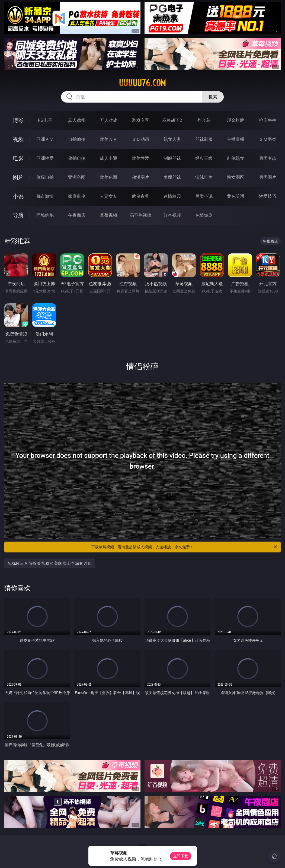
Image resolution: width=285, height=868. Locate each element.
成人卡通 (108, 158)
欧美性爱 (140, 158)
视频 (18, 139)
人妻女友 (108, 196)
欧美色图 (108, 177)
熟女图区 (236, 177)
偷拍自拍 (77, 158)
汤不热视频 (140, 215)
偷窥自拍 (45, 177)
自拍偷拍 (77, 139)
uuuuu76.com (142, 83)
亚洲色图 (77, 177)
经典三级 (204, 158)
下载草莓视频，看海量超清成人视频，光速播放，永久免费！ (185, 547)
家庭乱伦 (77, 196)
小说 (18, 196)
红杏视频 (172, 215)
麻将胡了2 (172, 120)
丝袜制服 (204, 139)
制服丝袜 (172, 158)
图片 (18, 177)
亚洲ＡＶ (45, 139)
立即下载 (181, 856)
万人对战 (108, 120)
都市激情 (45, 196)
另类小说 (204, 196)
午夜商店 (77, 215)
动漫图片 (140, 177)
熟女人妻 (172, 139)
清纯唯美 (204, 177)
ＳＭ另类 (268, 139)
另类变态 (268, 158)
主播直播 (236, 139)
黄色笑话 (236, 196)
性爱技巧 (268, 196)
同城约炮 (45, 215)
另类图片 (268, 177)
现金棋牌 (236, 120)
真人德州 (77, 120)
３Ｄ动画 (140, 139)
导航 (18, 215)
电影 (18, 158)
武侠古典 (140, 196)
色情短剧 (204, 215)
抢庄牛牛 (268, 120)
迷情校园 (172, 196)
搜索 (213, 97)
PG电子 (45, 120)
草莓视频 (108, 215)
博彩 (18, 120)
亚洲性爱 (45, 158)
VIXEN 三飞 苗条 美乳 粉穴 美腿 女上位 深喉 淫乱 (50, 563)
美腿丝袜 (172, 177)
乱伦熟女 (236, 158)
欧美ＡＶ (108, 139)
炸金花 (204, 120)
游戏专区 (140, 120)
